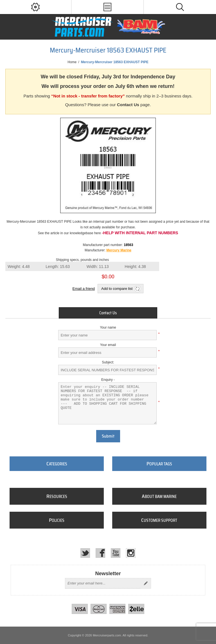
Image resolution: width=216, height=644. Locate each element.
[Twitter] (85, 553)
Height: (135, 267)
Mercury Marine (119, 250)
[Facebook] (100, 553)
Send (146, 583)
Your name (108, 327)
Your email (108, 345)
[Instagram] (131, 553)
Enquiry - (108, 380)
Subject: (108, 362)
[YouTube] (116, 553)
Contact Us (128, 105)
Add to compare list (117, 289)
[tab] (108, 313)
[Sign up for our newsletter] (103, 583)
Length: (58, 267)
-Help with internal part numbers (140, 233)
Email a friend (84, 289)
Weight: (19, 267)
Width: (98, 267)
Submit (108, 436)
